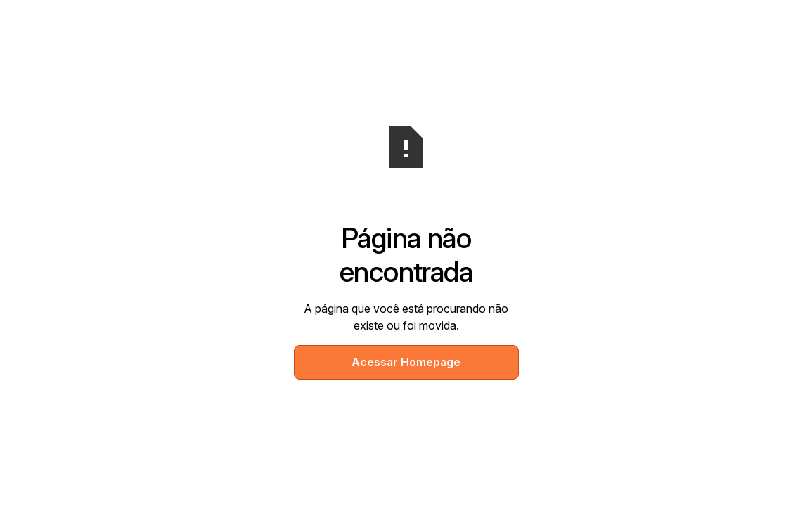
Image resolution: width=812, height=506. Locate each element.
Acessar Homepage (406, 362)
